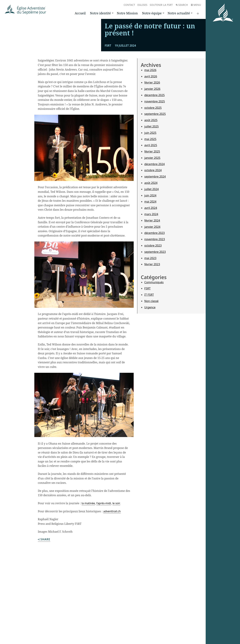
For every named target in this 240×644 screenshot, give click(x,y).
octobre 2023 (153, 300)
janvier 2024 (152, 281)
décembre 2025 (155, 149)
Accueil (80, 13)
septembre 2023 (155, 306)
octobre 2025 (153, 162)
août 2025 (151, 174)
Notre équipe (152, 13)
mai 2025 (150, 193)
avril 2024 (151, 262)
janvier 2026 (152, 143)
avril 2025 (151, 199)
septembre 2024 (155, 231)
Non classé (151, 355)
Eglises (143, 5)
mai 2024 (150, 256)
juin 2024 (150, 250)
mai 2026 (150, 124)
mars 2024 (151, 268)
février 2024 (152, 275)
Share (44, 594)
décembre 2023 (155, 287)
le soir (117, 557)
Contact (129, 5)
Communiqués (154, 336)
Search (182, 5)
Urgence (150, 361)
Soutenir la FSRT (161, 5)
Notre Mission (127, 13)
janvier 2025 (152, 212)
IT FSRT (149, 349)
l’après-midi (104, 557)
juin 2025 (150, 187)
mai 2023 (150, 312)
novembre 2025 (155, 155)
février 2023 (152, 318)
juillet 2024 (152, 243)
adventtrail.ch (112, 565)
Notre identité (100, 13)
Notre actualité (179, 13)
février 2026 (152, 137)
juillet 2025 (152, 181)
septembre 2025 (155, 168)
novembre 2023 (155, 293)
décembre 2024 (155, 218)
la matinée (89, 557)
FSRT (148, 342)
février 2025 (152, 206)
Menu (196, 5)
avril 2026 (151, 130)
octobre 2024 (153, 224)
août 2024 (151, 237)
